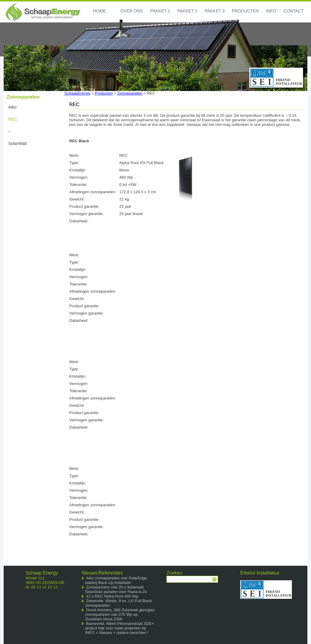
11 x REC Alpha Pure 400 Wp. (113, 596)
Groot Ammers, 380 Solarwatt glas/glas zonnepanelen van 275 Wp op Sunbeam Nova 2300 (120, 614)
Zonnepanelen (130, 93)
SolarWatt (17, 143)
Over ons (132, 11)
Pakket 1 (160, 11)
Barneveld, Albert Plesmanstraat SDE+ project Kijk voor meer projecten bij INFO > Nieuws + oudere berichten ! (120, 628)
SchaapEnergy (77, 93)
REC (13, 119)
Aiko (12, 107)
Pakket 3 (215, 11)
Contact (294, 11)
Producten (245, 11)
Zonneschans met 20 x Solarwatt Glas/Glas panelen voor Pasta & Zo (116, 589)
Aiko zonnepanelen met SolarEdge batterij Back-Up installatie (116, 580)
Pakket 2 (187, 11)
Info (271, 11)
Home (99, 11)
